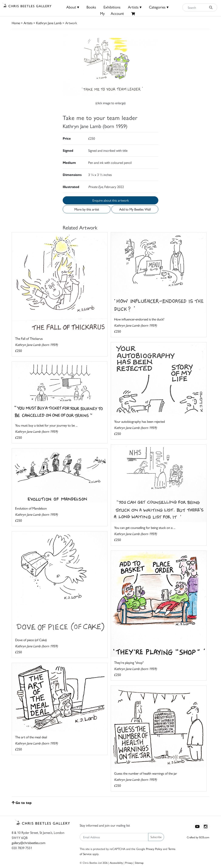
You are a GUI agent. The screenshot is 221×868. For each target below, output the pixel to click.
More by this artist (87, 209)
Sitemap (139, 863)
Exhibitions (112, 7)
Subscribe (156, 837)
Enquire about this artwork (111, 200)
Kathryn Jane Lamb (49, 23)
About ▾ (73, 7)
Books (91, 7)
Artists (28, 23)
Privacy (129, 863)
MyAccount (112, 13)
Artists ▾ (135, 7)
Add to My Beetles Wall (135, 209)
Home (16, 23)
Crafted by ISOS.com (198, 837)
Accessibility (116, 863)
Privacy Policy (154, 849)
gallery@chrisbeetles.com (28, 843)
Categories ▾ (159, 7)
